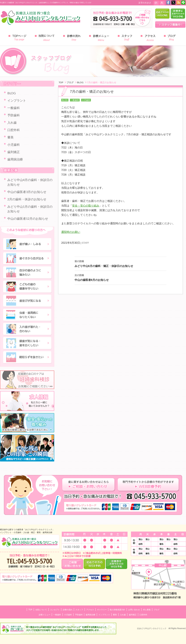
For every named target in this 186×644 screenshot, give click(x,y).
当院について (41, 610)
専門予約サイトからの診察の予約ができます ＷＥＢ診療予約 (148, 485)
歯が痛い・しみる (27, 244)
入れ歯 (12, 122)
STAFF (85, 243)
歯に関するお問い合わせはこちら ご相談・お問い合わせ (90, 485)
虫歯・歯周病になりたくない (27, 315)
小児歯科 (86, 100)
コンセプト (55, 610)
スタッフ (79, 610)
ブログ (157, 610)
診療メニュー (45, 615)
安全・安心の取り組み (86, 206)
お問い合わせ (134, 610)
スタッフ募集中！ (170, 24)
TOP (30, 610)
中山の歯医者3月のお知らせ (27, 192)
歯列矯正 (14, 152)
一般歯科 (75, 100)
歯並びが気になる (27, 301)
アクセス (90, 610)
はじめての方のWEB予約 (162, 14)
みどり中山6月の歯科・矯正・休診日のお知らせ (121, 263)
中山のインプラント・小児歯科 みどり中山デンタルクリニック (30, 542)
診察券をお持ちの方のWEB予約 (178, 14)
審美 (10, 137)
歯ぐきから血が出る (27, 258)
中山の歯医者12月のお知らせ (28, 218)
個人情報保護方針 (117, 610)
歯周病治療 (15, 159)
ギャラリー (102, 610)
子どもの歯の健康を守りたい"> (27, 287)
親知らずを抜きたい (27, 357)
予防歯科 (14, 115)
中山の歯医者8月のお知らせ (121, 277)
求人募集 (147, 610)
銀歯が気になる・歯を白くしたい (27, 343)
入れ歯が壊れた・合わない (27, 329)
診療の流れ (68, 610)
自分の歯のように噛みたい (27, 273)
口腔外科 (14, 130)
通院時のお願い (71, 232)
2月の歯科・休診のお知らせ (27, 199)
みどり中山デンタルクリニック (41, 18)
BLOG (65, 100)
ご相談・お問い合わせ (73, 564)
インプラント (17, 100)
